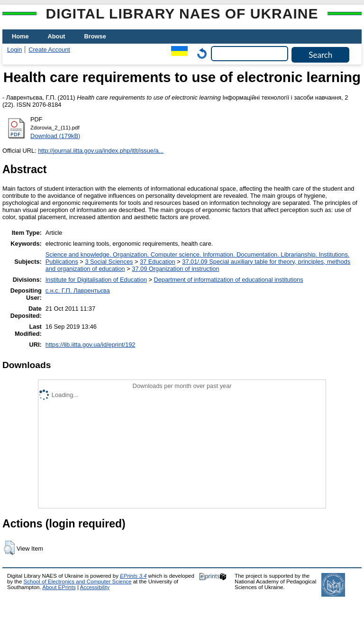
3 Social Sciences (109, 262)
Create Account (49, 50)
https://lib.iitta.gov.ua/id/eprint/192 (91, 345)
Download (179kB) (55, 136)
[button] (9, 548)
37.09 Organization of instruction (175, 269)
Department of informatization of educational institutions (229, 280)
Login (14, 50)
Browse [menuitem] (95, 36)
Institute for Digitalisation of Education (96, 280)
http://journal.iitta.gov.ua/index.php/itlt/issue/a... (101, 151)
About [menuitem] (57, 36)
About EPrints (59, 587)
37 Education (158, 262)
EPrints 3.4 (133, 576)
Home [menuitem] (20, 36)
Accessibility (95, 587)
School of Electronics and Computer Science (78, 582)
